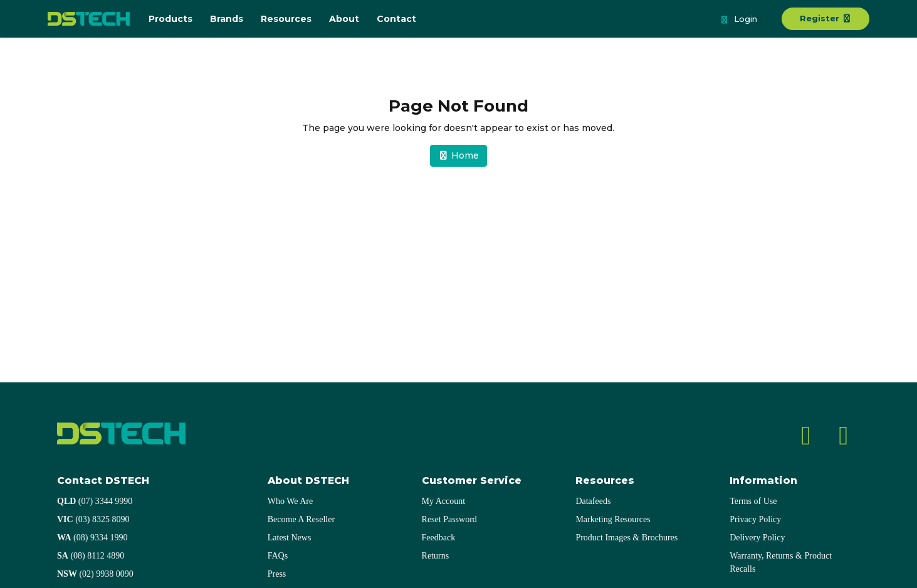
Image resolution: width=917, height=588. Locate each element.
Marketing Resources (613, 519)
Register (826, 18)
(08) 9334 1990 (92, 538)
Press (277, 574)
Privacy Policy (755, 519)
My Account (444, 501)
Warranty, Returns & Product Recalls (781, 562)
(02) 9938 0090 (95, 574)
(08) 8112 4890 (91, 556)
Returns (436, 556)
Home (459, 155)
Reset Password (449, 519)
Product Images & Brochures (626, 538)
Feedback (439, 538)
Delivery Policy (757, 538)
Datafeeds (593, 501)
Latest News (290, 538)
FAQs (278, 556)
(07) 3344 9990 (95, 501)
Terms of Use (753, 501)
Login (738, 20)
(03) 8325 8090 (93, 519)
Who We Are (290, 501)
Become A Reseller (301, 519)
